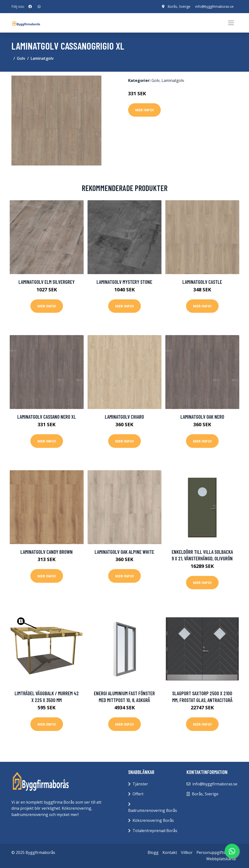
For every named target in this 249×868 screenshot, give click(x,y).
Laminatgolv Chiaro (124, 417)
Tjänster (140, 784)
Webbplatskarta (221, 859)
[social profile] (30, 7)
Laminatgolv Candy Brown (47, 552)
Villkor (187, 852)
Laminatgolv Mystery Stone (124, 282)
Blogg (153, 852)
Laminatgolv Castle (202, 282)
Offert (138, 794)
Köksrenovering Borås (153, 820)
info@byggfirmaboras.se (214, 6)
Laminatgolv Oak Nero (202, 417)
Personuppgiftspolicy (216, 852)
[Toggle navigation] (231, 23)
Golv (21, 58)
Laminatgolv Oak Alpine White (124, 552)
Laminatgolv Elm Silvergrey (47, 282)
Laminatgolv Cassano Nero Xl (47, 417)
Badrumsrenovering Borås (153, 810)
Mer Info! (144, 110)
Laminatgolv (42, 58)
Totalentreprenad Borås (155, 831)
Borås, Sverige (179, 6)
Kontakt (170, 852)
